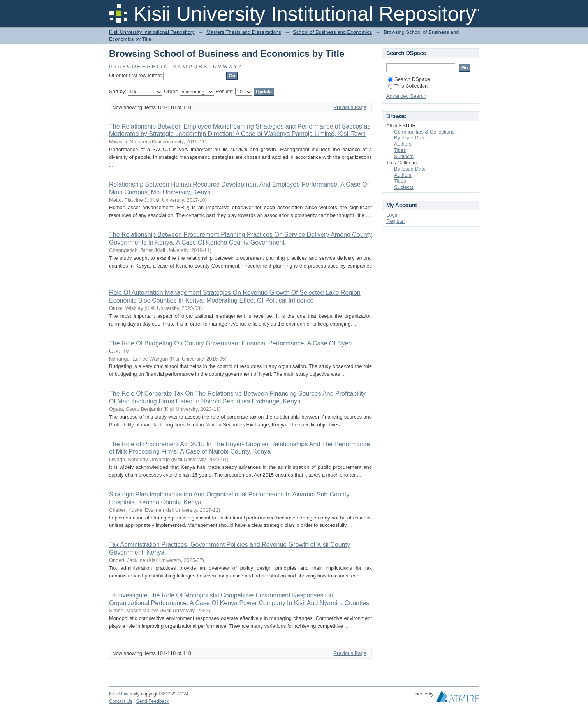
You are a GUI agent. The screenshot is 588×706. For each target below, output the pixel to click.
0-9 (113, 66)
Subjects (404, 156)
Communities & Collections (424, 132)
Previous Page (350, 107)
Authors (403, 144)
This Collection (408, 86)
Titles (400, 150)
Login (473, 10)
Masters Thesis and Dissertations (244, 32)
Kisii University (124, 694)
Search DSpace (409, 79)
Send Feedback (153, 701)
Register (396, 221)
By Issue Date (410, 138)
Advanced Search (406, 96)
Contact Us (121, 701)
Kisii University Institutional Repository (152, 32)
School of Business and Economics (332, 32)
